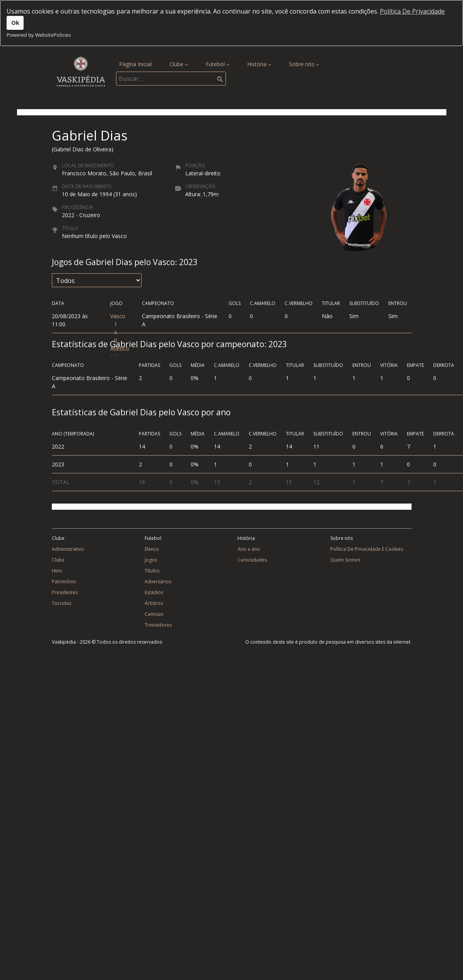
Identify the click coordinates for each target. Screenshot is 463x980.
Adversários (158, 582)
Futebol (218, 64)
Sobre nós (304, 64)
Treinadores (158, 625)
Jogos (151, 560)
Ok (15, 23)
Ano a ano (249, 549)
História (259, 64)
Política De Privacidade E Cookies (367, 549)
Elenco (152, 549)
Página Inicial (137, 64)
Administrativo (68, 549)
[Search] (171, 79)
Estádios (154, 592)
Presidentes (65, 592)
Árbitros (154, 603)
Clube (179, 64)
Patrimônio (64, 582)
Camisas (154, 614)
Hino (57, 571)
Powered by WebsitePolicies (39, 35)
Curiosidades (252, 560)
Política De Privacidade (412, 11)
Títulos (152, 571)
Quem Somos (345, 560)
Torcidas (62, 603)
